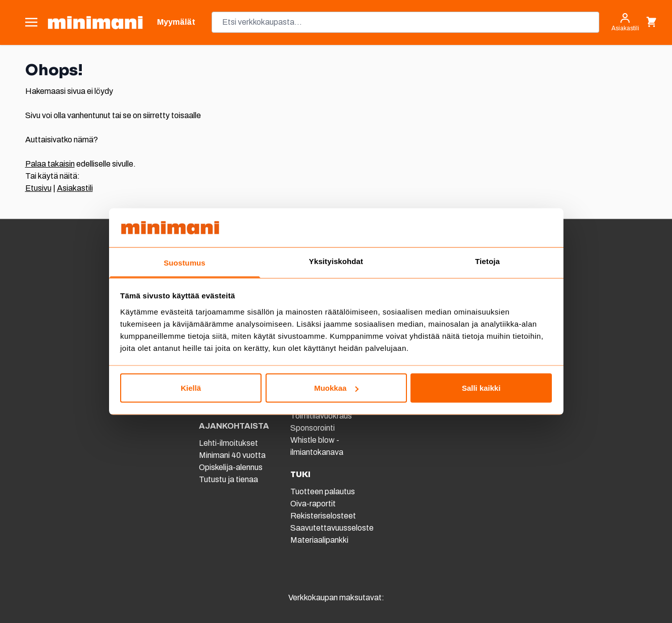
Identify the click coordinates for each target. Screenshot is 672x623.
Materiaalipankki (319, 540)
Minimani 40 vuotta (232, 455)
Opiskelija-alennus (231, 467)
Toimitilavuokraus (321, 416)
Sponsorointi (313, 428)
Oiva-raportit (313, 504)
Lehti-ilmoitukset (228, 443)
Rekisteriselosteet (323, 516)
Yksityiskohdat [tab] (336, 261)
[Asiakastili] (625, 22)
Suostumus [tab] (185, 262)
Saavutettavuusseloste (332, 528)
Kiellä (191, 388)
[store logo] (95, 22)
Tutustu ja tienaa (228, 479)
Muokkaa (336, 388)
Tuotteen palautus (323, 491)
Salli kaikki (481, 388)
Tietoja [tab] (487, 261)
